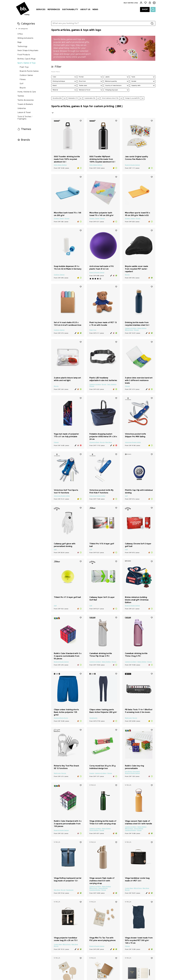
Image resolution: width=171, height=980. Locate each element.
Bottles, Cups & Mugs (26, 59)
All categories (22, 29)
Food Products (24, 55)
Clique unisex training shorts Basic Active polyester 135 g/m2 (66, 712)
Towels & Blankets (25, 104)
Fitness (23, 80)
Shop (145, 10)
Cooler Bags (129, 888)
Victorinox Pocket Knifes (133, 442)
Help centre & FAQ (131, 3)
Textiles (21, 96)
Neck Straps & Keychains (28, 51)
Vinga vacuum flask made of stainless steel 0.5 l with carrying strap (102, 881)
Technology (22, 47)
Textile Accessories (26, 100)
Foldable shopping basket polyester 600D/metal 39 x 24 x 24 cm (103, 437)
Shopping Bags (94, 442)
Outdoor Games (26, 75)
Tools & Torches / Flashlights (25, 118)
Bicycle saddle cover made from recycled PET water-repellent (137, 269)
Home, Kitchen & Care (27, 92)
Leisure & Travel (24, 113)
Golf (21, 84)
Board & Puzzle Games (29, 71)
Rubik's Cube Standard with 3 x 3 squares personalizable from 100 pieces (68, 824)
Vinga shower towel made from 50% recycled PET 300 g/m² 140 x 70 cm (139, 940)
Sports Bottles (94, 830)
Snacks (92, 773)
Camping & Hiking (131, 328)
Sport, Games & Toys (27, 63)
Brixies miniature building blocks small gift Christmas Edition (137, 600)
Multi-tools (128, 718)
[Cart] (150, 3)
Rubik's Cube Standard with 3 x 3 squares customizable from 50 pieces (68, 656)
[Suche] (153, 10)
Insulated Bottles (130, 830)
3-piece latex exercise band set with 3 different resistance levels (139, 380)
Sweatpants (93, 718)
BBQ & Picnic (129, 330)
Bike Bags (109, 442)
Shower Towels (59, 219)
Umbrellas (22, 108)
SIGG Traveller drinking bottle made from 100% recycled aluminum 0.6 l (67, 159)
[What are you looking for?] (100, 23)
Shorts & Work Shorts (61, 718)
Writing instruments (25, 38)
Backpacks (70, 890)
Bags (19, 42)
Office (20, 34)
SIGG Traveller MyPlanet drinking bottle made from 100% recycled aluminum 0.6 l (102, 159)
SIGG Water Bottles (60, 165)
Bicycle (23, 88)
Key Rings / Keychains (132, 772)
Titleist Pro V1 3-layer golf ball (67, 597)
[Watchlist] (145, 3)
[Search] (152, 23)
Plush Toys (24, 67)
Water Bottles (142, 328)
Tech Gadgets (112, 384)
